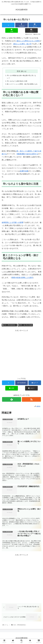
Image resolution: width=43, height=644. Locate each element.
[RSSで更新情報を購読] (31, 399)
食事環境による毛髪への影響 (12, 222)
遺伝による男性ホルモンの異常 (28, 41)
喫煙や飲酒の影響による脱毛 (22, 278)
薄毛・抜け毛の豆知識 (25, 325)
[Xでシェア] (8, 25)
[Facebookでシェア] (22, 25)
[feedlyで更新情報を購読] (12, 399)
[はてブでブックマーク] (35, 25)
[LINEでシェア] (12, 30)
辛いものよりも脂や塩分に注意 (17, 81)
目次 (19, 71)
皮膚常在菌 (24, 171)
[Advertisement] (21, 578)
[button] (31, 30)
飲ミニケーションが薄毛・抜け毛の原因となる (22, 84)
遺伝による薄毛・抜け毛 (22, 44)
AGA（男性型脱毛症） (9, 325)
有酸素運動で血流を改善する (27, 154)
